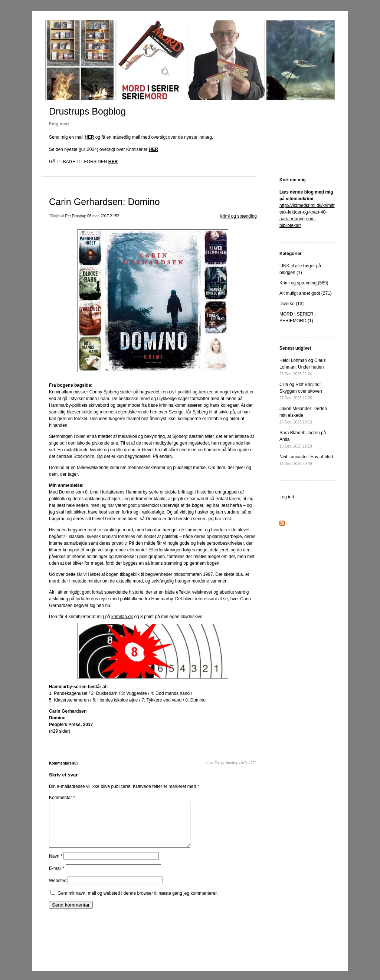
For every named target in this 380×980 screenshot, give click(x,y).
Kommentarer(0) (63, 763)
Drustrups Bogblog (87, 111)
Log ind (287, 497)
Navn (56, 865)
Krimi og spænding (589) (304, 283)
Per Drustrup (76, 216)
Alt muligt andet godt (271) (306, 293)
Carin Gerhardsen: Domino (104, 202)
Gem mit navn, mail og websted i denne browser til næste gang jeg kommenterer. (138, 902)
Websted (58, 890)
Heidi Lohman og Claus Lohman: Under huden (303, 367)
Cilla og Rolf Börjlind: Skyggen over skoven (301, 391)
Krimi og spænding (238, 216)
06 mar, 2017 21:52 (103, 216)
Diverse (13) (291, 304)
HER (89, 137)
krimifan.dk (122, 617)
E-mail (57, 877)
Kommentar (62, 798)
